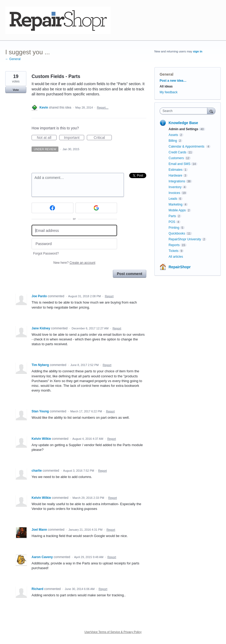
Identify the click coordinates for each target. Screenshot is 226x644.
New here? (74, 263)
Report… (103, 108)
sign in (197, 51)
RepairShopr (180, 267)
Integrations (177, 181)
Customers (176, 158)
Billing (173, 141)
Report (109, 296)
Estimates (176, 170)
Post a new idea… (173, 81)
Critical (103, 138)
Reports (174, 245)
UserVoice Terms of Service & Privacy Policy (113, 632)
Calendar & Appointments (187, 147)
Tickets (174, 251)
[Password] (74, 244)
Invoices (174, 193)
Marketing (176, 204)
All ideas (166, 86)
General (167, 74)
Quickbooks (177, 233)
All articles (176, 257)
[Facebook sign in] (52, 208)
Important (74, 138)
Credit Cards (177, 152)
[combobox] (185, 111)
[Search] (211, 111)
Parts (172, 216)
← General (13, 59)
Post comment (129, 274)
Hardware (175, 175)
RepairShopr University (185, 239)
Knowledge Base (183, 123)
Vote (16, 90)
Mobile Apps (177, 210)
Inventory (175, 187)
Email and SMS (180, 164)
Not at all (47, 138)
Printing (174, 228)
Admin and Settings (184, 129)
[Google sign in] (96, 208)
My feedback (169, 92)
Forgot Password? (46, 253)
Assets (173, 135)
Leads (173, 199)
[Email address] (74, 230)
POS (172, 222)
